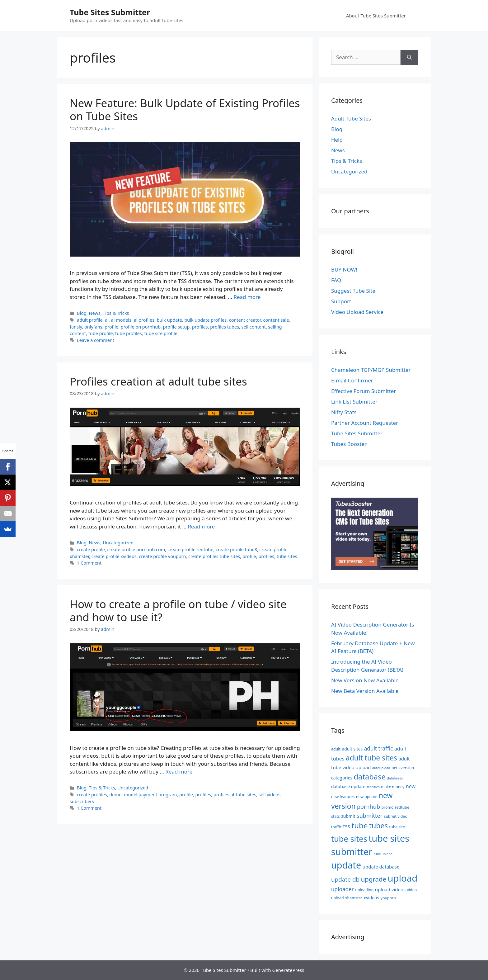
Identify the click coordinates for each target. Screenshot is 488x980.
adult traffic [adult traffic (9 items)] (379, 748)
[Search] (409, 57)
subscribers (82, 801)
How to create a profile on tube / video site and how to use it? (178, 611)
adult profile (90, 320)
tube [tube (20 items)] (359, 825)
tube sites (287, 556)
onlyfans (93, 327)
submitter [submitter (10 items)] (370, 816)
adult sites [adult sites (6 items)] (352, 749)
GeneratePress (288, 970)
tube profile (101, 333)
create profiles (92, 795)
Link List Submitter (354, 402)
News (94, 313)
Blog (82, 313)
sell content (254, 327)
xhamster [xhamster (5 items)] (354, 898)
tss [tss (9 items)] (347, 826)
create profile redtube (190, 549)
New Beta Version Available (365, 691)
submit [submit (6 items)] (348, 816)
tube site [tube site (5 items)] (397, 827)
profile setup (176, 327)
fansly (76, 327)
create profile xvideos (114, 556)
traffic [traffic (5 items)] (336, 827)
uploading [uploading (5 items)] (364, 890)
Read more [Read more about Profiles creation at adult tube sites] (201, 526)
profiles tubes (225, 327)
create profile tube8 (236, 549)
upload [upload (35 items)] (402, 878)
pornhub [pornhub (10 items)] (368, 807)
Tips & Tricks (116, 313)
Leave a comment (96, 340)
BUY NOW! (344, 270)
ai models (121, 320)
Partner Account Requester (365, 423)
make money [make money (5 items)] (393, 787)
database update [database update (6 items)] (348, 786)
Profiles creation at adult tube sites (158, 381)
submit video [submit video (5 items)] (396, 816)
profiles (200, 327)
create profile (91, 549)
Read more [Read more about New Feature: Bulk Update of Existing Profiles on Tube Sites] (247, 297)
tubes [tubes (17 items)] (378, 826)
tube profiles (129, 333)
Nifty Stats (344, 412)
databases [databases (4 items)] (395, 778)
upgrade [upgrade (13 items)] (374, 879)
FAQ (336, 280)
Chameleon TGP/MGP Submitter (371, 370)
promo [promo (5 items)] (387, 807)
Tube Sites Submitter (110, 12)
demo (115, 795)
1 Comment (89, 563)
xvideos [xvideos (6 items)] (371, 898)
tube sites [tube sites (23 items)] (349, 839)
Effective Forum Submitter (364, 391)
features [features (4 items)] (373, 787)
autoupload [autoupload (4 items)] (381, 768)
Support (341, 301)
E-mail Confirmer (352, 380)
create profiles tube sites (214, 556)
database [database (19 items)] (370, 777)
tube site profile (161, 333)
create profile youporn (162, 556)
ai (107, 320)
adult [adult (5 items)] (336, 749)
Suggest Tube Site (353, 291)
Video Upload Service (357, 312)
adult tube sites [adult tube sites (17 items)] (371, 758)
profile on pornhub (141, 327)
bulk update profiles (205, 320)
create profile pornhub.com (136, 549)
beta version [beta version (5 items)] (403, 768)
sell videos (270, 795)
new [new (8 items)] (411, 786)
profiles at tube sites (235, 795)
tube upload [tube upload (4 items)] (383, 854)
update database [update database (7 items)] (381, 867)
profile (111, 327)
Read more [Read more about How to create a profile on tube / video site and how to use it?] (179, 772)
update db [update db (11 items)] (345, 879)
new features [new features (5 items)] (343, 797)
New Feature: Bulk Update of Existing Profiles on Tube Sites (185, 109)
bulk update (169, 320)
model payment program (150, 795)
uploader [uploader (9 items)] (343, 889)
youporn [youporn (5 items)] (388, 898)
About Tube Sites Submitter (376, 16)
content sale (276, 320)
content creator (245, 320)
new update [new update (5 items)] (367, 797)
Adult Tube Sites (351, 118)
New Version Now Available (365, 680)
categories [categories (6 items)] (342, 778)
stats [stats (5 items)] (335, 816)
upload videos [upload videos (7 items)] (390, 889)
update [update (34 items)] (346, 865)
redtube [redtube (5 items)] (402, 807)
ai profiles (144, 320)
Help (337, 140)
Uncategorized (118, 543)
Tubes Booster (349, 444)
